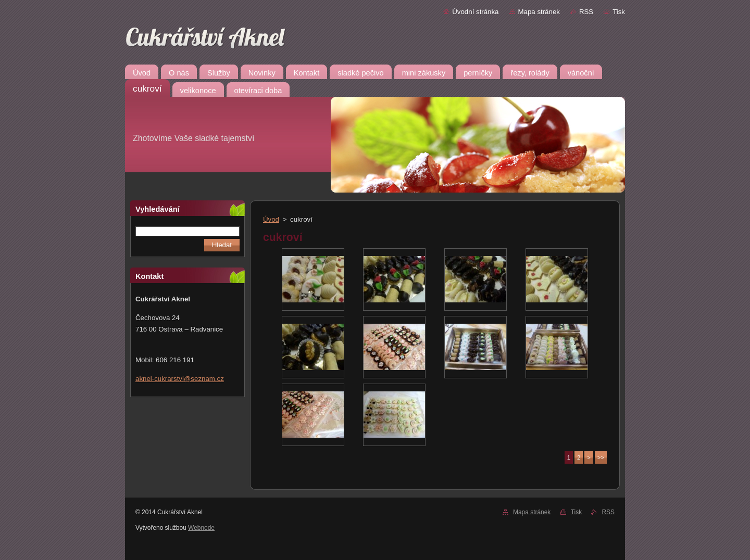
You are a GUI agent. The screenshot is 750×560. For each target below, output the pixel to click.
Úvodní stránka (475, 12)
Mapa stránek (539, 12)
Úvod (271, 219)
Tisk (619, 12)
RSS (586, 12)
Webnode (201, 528)
